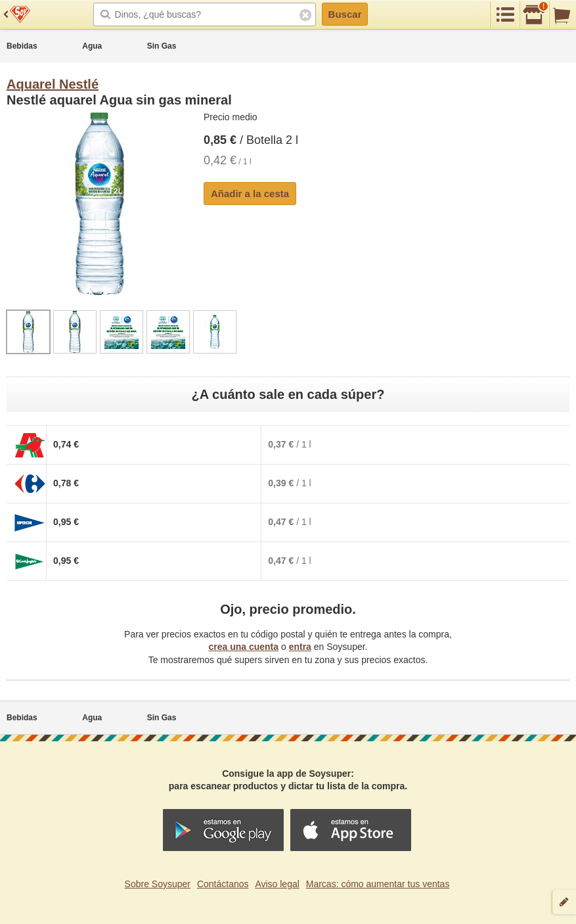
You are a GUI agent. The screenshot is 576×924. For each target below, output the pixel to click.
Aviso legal (277, 884)
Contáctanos (223, 884)
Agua (92, 46)
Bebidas (22, 46)
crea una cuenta (243, 647)
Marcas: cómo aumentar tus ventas (378, 884)
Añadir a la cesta (250, 194)
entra (300, 647)
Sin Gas (162, 46)
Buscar (345, 14)
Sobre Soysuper (158, 884)
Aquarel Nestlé (53, 84)
